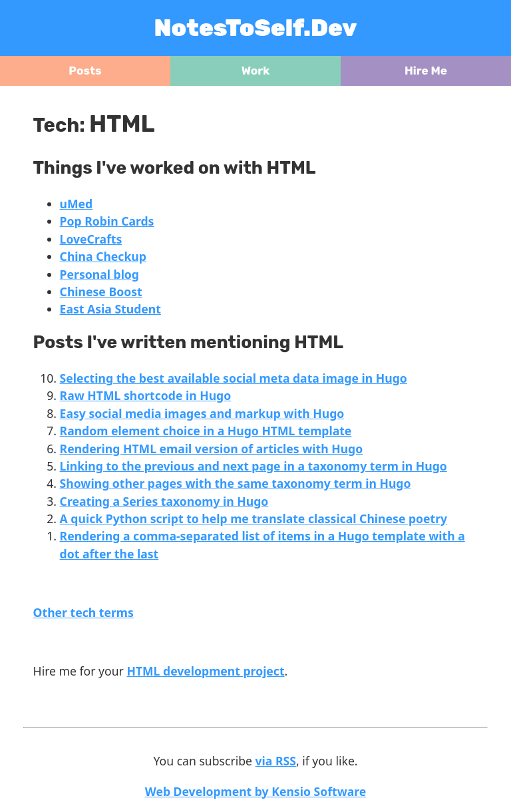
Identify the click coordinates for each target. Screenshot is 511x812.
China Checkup (103, 256)
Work (256, 71)
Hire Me (426, 71)
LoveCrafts (91, 239)
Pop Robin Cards (107, 221)
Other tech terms (84, 612)
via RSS (276, 761)
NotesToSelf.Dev (256, 28)
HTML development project (205, 671)
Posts (85, 71)
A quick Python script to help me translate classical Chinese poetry (254, 518)
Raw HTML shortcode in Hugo (146, 395)
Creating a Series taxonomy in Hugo (164, 501)
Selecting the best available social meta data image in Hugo (234, 378)
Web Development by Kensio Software (256, 791)
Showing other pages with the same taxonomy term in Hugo (236, 483)
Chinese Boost (101, 292)
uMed (77, 204)
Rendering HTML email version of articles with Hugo (212, 449)
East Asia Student (110, 309)
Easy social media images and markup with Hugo (202, 413)
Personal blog (99, 274)
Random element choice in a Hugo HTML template (206, 431)
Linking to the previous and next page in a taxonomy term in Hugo (254, 466)
